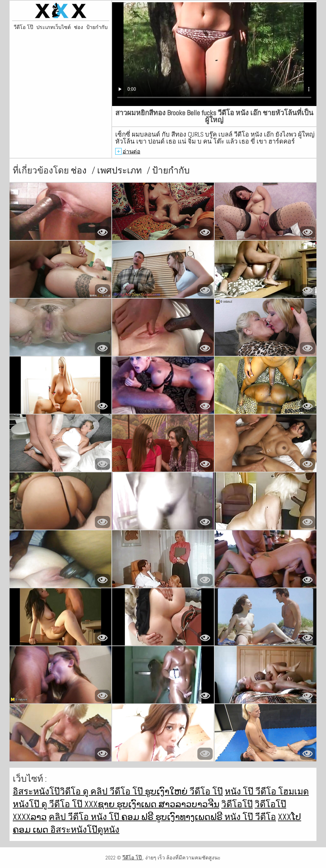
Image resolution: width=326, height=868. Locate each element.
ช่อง (78, 27)
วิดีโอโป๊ (237, 804)
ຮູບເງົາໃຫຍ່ (167, 791)
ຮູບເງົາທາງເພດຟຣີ (190, 817)
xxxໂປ (290, 817)
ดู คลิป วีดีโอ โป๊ (114, 791)
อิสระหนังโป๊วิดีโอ (48, 791)
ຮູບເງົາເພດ (138, 804)
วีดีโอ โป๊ (23, 27)
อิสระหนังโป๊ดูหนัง (85, 830)
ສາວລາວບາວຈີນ (189, 804)
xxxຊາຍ (100, 804)
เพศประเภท (120, 170)
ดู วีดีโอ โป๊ (63, 804)
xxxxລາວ (30, 817)
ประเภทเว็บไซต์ (53, 27)
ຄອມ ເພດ (32, 830)
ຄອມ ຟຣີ (138, 817)
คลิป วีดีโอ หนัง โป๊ (85, 817)
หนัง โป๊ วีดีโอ (252, 791)
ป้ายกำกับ (97, 27)
